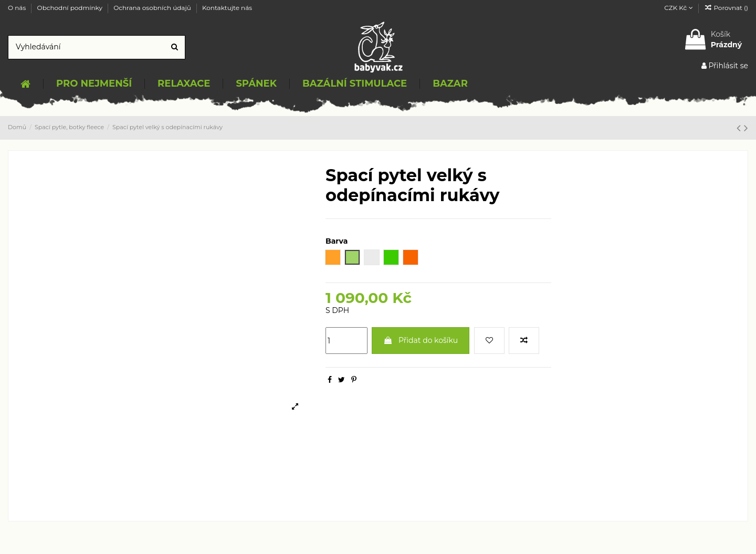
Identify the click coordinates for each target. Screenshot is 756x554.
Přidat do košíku (421, 340)
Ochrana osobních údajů (153, 8)
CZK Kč (678, 8)
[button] (94, 84)
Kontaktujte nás (227, 8)
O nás (18, 8)
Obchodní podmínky (71, 8)
